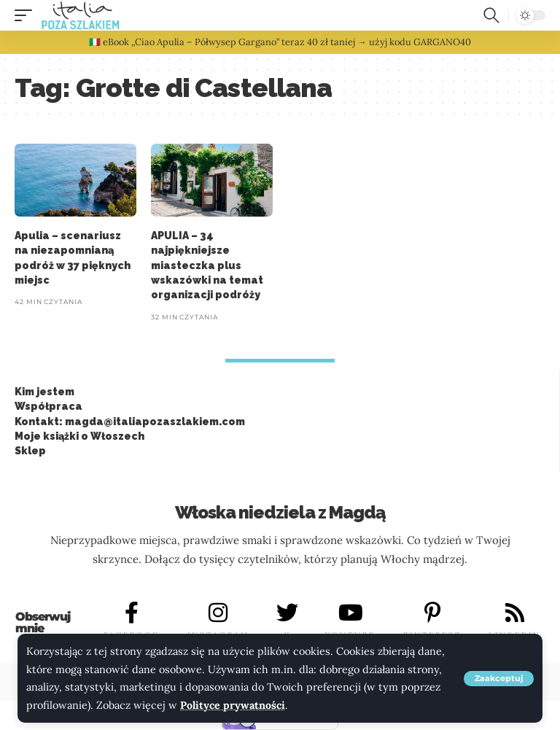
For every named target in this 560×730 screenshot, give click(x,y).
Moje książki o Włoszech (79, 436)
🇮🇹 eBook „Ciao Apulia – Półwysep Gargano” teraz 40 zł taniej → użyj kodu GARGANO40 (280, 42)
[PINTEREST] (432, 613)
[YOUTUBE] (351, 613)
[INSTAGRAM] (218, 613)
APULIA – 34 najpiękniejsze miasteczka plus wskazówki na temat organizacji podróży (207, 265)
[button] (499, 679)
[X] (287, 613)
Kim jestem (44, 392)
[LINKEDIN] (515, 613)
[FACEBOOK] (132, 613)
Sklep (30, 451)
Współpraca (48, 406)
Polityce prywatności (233, 705)
